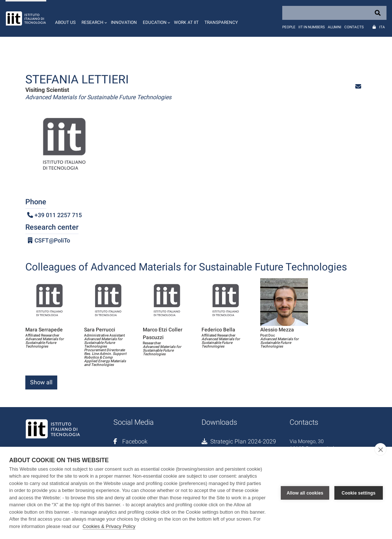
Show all (41, 382)
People (289, 27)
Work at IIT (186, 22)
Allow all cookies (305, 493)
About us (65, 22)
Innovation (124, 22)
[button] (93, 18)
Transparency (221, 22)
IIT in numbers (312, 27)
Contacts (354, 27)
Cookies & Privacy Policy (109, 526)
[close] (380, 449)
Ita (382, 27)
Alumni (335, 27)
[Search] (334, 13)
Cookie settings (359, 493)
